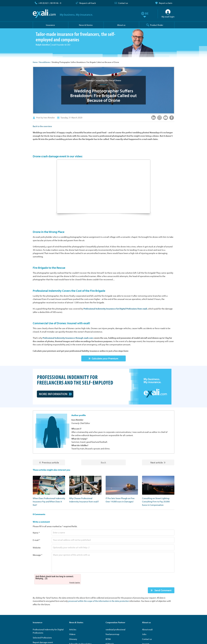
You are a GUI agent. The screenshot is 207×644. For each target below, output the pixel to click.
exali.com (44, 14)
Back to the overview (42, 126)
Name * (36, 533)
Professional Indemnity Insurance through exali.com (68, 338)
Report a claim (166, 3)
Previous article (50, 462)
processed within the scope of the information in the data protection (99, 601)
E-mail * (36, 540)
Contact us (123, 3)
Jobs (144, 634)
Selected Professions (42, 638)
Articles (73, 629)
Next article (157, 462)
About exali (147, 629)
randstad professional (116, 629)
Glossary (73, 639)
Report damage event (43, 642)
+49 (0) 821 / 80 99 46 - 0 (50, 3)
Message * (37, 555)
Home (35, 62)
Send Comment (163, 590)
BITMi (108, 639)
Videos (72, 634)
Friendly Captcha (75, 583)
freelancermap (112, 634)
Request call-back (88, 3)
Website (37, 548)
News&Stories (45, 62)
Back (103, 462)
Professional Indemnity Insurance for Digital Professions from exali (115, 309)
